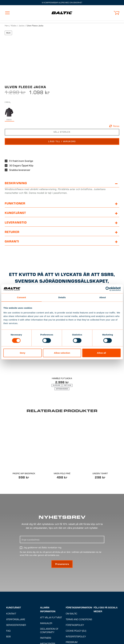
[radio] (9, 114)
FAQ (8, 631)
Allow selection (62, 353)
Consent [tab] (21, 297)
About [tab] (103, 297)
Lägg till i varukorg (62, 141)
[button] (116, 13)
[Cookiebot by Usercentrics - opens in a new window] (108, 289)
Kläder (14, 26)
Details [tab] (62, 297)
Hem (7, 26)
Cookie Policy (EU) (76, 631)
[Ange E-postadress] (62, 540)
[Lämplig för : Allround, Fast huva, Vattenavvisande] (62, 387)
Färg (7, 102)
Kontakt (11, 614)
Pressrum (72, 642)
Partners (46, 638)
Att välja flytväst (51, 617)
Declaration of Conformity (49, 631)
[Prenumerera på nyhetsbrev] (62, 564)
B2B (8, 637)
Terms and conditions (79, 619)
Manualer (46, 623)
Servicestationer (16, 625)
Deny (23, 353)
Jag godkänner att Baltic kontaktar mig (42, 547)
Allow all (101, 353)
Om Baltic (71, 614)
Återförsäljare (16, 619)
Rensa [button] (116, 126)
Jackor (22, 26)
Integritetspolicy (76, 637)
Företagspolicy (75, 625)
